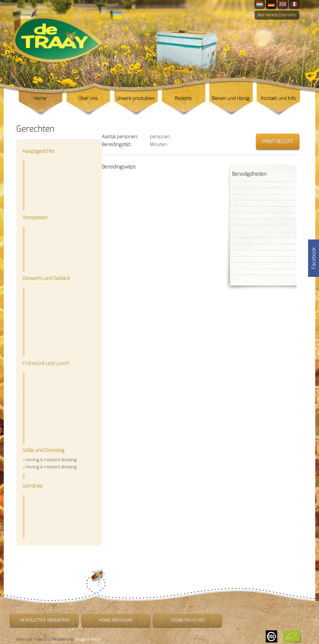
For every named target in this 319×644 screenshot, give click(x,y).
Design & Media (88, 639)
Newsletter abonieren (44, 620)
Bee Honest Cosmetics (277, 15)
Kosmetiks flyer (188, 620)
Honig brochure (116, 620)
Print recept (278, 142)
